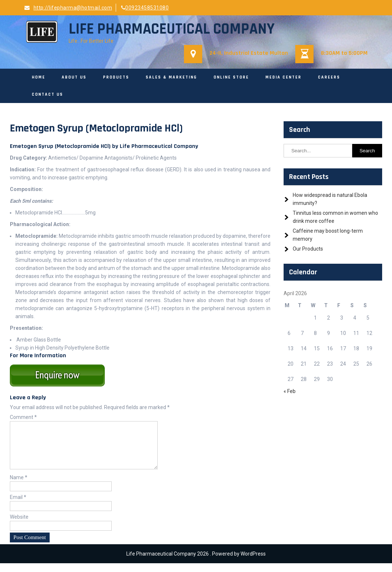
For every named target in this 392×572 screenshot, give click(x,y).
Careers (329, 77)
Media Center (283, 77)
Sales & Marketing (171, 77)
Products (116, 77)
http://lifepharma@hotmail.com (68, 8)
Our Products (308, 249)
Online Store (231, 77)
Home (39, 77)
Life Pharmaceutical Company (172, 29)
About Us (74, 77)
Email (18, 506)
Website (19, 526)
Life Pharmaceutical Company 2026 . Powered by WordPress (196, 563)
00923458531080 (145, 8)
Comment (23, 417)
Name (19, 486)
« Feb (290, 391)
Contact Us (47, 94)
